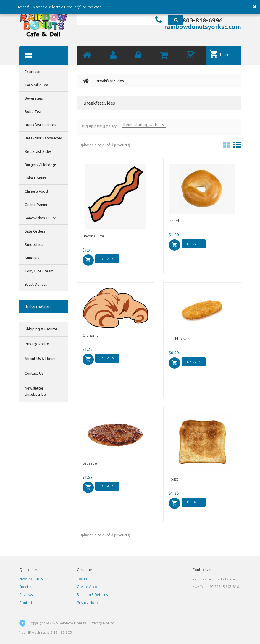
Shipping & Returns (41, 329)
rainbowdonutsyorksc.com (203, 27)
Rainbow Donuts (72, 623)
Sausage (90, 463)
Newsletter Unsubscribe (35, 391)
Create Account (90, 587)
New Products (31, 579)
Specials (26, 587)
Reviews (26, 594)
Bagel (174, 221)
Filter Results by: (100, 127)
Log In (82, 579)
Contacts (27, 602)
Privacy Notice (37, 344)
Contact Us (34, 373)
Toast (173, 479)
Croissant (90, 335)
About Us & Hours (40, 359)
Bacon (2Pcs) (93, 236)
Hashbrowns (179, 339)
